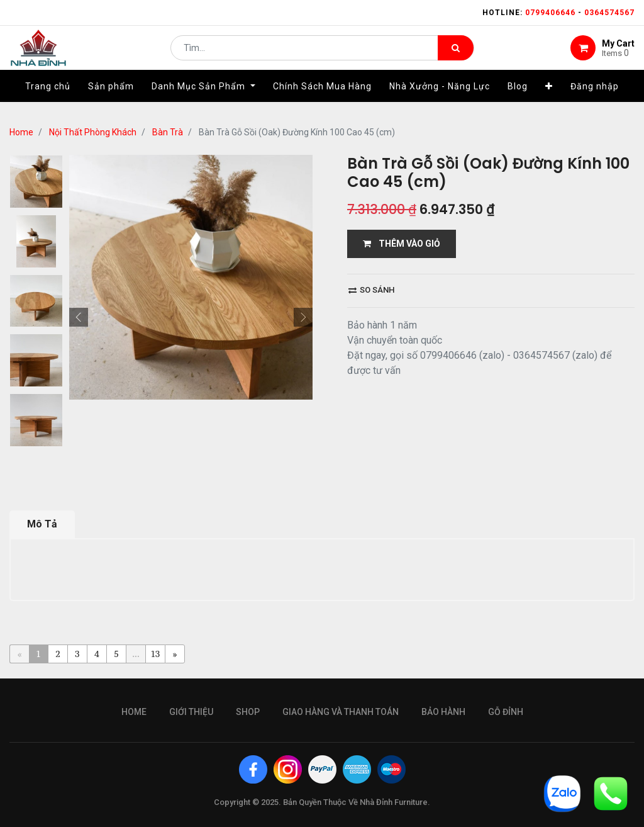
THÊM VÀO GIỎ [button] (402, 244)
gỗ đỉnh (506, 712)
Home (21, 132)
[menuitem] (48, 99)
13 (156, 654)
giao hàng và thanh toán (341, 712)
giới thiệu (191, 712)
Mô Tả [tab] (42, 524)
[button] (549, 99)
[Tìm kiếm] (456, 54)
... (136, 654)
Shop (248, 712)
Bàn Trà (168, 132)
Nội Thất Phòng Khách (93, 132)
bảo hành (443, 712)
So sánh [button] (371, 290)
